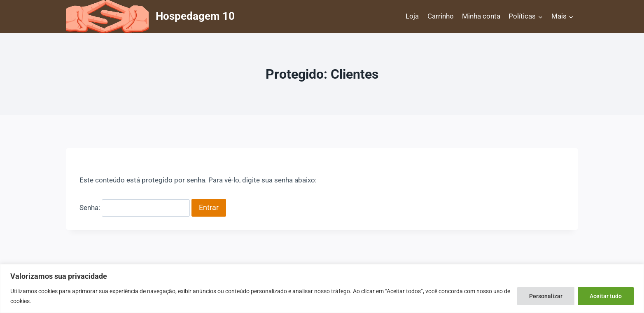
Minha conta (481, 16)
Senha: (135, 208)
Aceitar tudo (606, 296)
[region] (322, 288)
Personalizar (546, 296)
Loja (412, 16)
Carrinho (441, 16)
